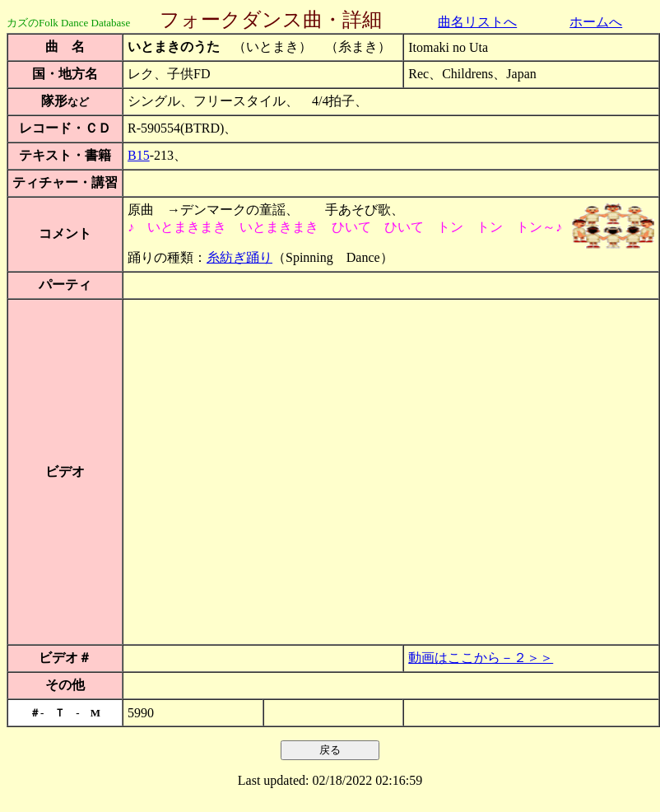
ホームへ (596, 22)
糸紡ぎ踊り (239, 257)
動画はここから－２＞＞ (481, 658)
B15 (139, 155)
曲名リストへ (477, 22)
